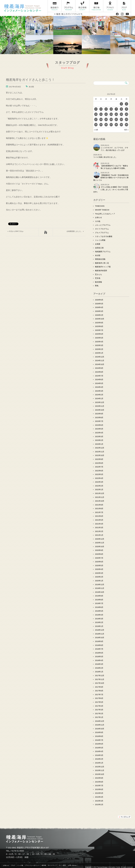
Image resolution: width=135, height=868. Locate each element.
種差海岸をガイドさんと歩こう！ (30, 80)
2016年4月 (99, 751)
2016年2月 (99, 759)
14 (116, 114)
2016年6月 (99, 744)
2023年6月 (99, 425)
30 (126, 125)
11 (101, 114)
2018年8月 (99, 645)
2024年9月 (99, 368)
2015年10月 (100, 774)
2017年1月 (99, 717)
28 (116, 125)
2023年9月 (99, 414)
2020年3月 (99, 573)
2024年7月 (99, 376)
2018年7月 (99, 649)
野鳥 (97, 286)
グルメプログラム (102, 233)
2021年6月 (99, 516)
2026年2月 (99, 315)
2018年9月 (99, 641)
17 (96, 119)
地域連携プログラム (103, 252)
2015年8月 (99, 782)
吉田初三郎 (99, 248)
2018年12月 (100, 630)
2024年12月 (100, 357)
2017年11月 (100, 679)
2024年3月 (99, 391)
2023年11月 (100, 406)
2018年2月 (99, 668)
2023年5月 (99, 429)
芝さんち (98, 274)
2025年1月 (99, 353)
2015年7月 (99, 786)
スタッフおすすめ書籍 (104, 236)
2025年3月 (99, 345)
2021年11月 (100, 497)
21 (116, 119)
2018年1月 (99, 672)
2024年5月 (99, 383)
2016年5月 (99, 748)
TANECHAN (100, 206)
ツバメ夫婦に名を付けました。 (105, 157)
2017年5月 (99, 702)
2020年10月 (100, 547)
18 (101, 119)
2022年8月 (99, 463)
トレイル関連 (100, 240)
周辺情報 (82, 6)
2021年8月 (99, 509)
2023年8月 (99, 418)
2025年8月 (99, 326)
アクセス (110, 6)
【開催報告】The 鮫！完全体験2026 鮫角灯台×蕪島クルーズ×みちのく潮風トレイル (112, 178)
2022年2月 (99, 486)
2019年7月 (99, 603)
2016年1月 (99, 763)
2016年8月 (99, 736)
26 (106, 125)
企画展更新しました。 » (75, 231)
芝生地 (98, 278)
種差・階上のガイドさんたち (68, 14)
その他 (98, 221)
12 (106, 114)
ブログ (124, 6)
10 (96, 114)
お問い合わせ (72, 865)
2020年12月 (100, 539)
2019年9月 (99, 596)
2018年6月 (99, 653)
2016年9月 (99, 732)
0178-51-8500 (18, 851)
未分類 (31, 87)
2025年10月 (100, 319)
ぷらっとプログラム (103, 225)
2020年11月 (100, 543)
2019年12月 (100, 585)
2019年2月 (99, 622)
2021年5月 (99, 520)
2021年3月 (99, 528)
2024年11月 (100, 361)
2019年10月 (100, 592)
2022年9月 (99, 459)
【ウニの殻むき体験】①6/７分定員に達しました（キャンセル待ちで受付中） (111, 189)
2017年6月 (99, 698)
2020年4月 (99, 569)
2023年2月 (99, 440)
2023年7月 (99, 421)
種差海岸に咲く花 (102, 263)
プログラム (68, 6)
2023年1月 (99, 444)
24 (96, 125)
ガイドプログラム (102, 229)
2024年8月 (99, 372)
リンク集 (20, 865)
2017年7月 (99, 695)
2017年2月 (99, 714)
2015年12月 (100, 767)
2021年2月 (99, 531)
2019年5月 (99, 611)
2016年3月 (99, 755)
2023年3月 (99, 437)
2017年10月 (100, 683)
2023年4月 (99, 433)
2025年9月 (99, 323)
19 (106, 119)
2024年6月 (99, 380)
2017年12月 (100, 676)
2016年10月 (100, 729)
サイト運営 (62, 865)
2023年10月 (100, 410)
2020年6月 (99, 562)
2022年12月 (100, 448)
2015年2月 (99, 805)
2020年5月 (99, 566)
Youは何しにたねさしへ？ (105, 214)
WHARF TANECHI (102, 210)
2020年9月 (99, 550)
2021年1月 (99, 535)
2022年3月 (99, 482)
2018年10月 (100, 638)
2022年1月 (99, 490)
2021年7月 (99, 512)
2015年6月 (99, 789)
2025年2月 (99, 349)
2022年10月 (100, 455)
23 (126, 119)
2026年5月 (99, 304)
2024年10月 (100, 364)
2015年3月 (99, 801)
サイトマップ (52, 865)
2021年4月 (99, 524)
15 (121, 114)
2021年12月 (100, 493)
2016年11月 (100, 725)
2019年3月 (99, 619)
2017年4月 (99, 706)
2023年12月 (100, 402)
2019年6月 (99, 607)
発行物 (96, 6)
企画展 (98, 244)
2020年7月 (99, 558)
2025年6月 (99, 334)
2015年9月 (99, 778)
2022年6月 (99, 471)
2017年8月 (99, 691)
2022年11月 (100, 452)
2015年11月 (100, 770)
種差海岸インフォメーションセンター (25, 8)
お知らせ (98, 217)
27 (111, 125)
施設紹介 (55, 6)
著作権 (44, 865)
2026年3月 (99, 311)
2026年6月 (99, 300)
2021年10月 (100, 501)
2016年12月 (100, 721)
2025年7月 (99, 330)
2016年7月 (99, 740)
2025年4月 (99, 342)
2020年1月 (99, 581)
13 (111, 114)
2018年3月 (99, 664)
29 (121, 125)
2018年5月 (99, 657)
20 (111, 119)
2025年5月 (99, 338)
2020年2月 (99, 577)
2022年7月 (99, 467)
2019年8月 (99, 600)
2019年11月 (100, 588)
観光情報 (98, 282)
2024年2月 (99, 395)
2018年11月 (100, 634)
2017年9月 (99, 687)
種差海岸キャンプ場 (103, 267)
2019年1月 (99, 626)
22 (121, 119)
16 (126, 114)
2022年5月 (99, 474)
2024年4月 (99, 387)
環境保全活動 (100, 259)
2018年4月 (99, 660)
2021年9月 (99, 505)
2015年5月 (99, 793)
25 (101, 125)
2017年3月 (99, 710)
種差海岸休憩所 (101, 271)
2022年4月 (99, 478)
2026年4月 (99, 307)
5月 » (126, 130)
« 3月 (96, 130)
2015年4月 (99, 797)
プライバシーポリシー (32, 865)
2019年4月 (99, 615)
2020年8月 (99, 554)
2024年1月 (99, 399)
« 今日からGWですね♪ (16, 231)
